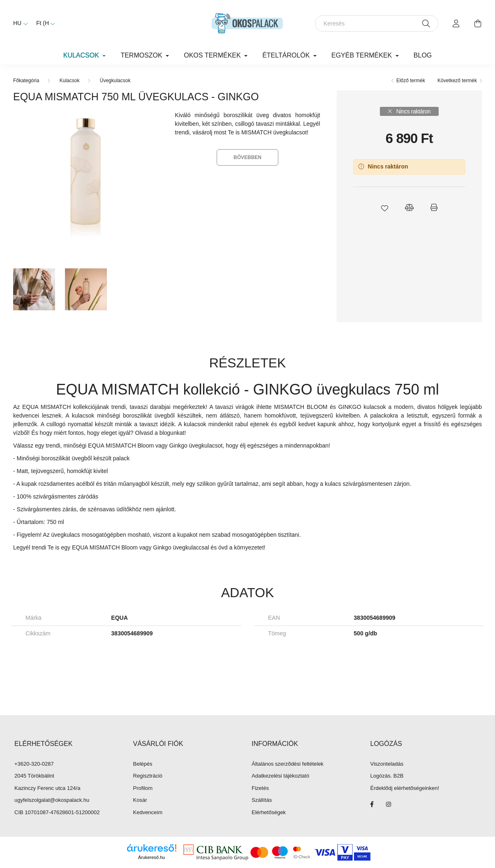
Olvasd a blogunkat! (161, 433)
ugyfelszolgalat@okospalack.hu (52, 800)
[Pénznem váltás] (44, 23)
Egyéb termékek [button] (363, 55)
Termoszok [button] (142, 55)
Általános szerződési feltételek (288, 764)
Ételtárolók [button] (287, 55)
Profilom (143, 788)
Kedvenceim (148, 812)
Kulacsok (70, 81)
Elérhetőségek (269, 812)
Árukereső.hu (152, 857)
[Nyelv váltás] (19, 23)
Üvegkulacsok (115, 81)
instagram (389, 804)
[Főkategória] (26, 81)
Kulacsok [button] (82, 55)
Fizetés (260, 788)
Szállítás (262, 800)
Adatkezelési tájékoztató (280, 776)
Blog (423, 55)
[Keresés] (377, 23)
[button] (384, 208)
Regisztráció (148, 776)
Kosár (140, 800)
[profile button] (456, 23)
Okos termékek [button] (213, 55)
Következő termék (457, 81)
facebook (372, 804)
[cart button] (478, 23)
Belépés (143, 764)
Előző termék (411, 81)
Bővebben (247, 157)
